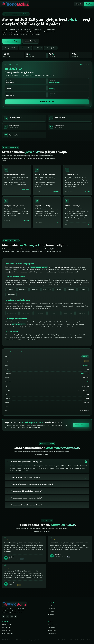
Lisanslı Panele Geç (47, 102)
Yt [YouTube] (16, 617)
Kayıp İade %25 (7, 630)
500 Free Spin (6, 628)
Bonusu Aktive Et (81, 427)
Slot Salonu (51, 611)
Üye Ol (78, 4)
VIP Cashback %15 (7, 633)
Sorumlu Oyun (52, 633)
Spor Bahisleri (52, 606)
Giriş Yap (89, 4)
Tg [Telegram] (12, 617)
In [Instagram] (8, 617)
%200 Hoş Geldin (7, 625)
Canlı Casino (52, 609)
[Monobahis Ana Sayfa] (15, 4)
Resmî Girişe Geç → (12, 41)
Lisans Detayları (31, 41)
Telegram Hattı (52, 630)
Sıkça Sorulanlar (53, 625)
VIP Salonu (51, 614)
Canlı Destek (52, 628)
